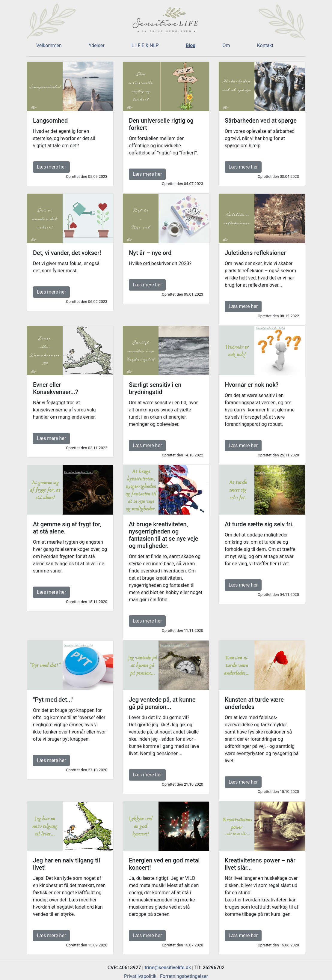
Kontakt (265, 45)
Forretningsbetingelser (184, 976)
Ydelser (97, 45)
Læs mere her (51, 167)
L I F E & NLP (145, 45)
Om (226, 45)
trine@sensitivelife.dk (168, 968)
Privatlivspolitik (140, 976)
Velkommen (49, 45)
